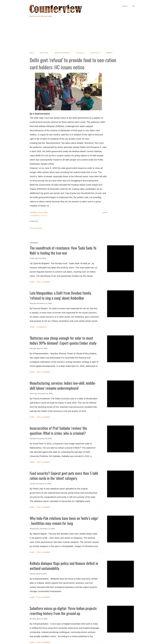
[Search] (125, 6)
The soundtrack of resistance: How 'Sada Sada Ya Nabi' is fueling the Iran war (63, 250)
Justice (44, 216)
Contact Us (80, 53)
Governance (35, 216)
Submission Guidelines (62, 53)
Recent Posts (95, 53)
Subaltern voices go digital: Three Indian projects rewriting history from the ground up (63, 611)
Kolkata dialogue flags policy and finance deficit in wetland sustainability (64, 566)
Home (31, 53)
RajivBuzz (109, 53)
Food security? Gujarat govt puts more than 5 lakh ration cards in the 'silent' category (64, 476)
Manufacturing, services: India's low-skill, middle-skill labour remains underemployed (63, 385)
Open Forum (44, 53)
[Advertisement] (82, 34)
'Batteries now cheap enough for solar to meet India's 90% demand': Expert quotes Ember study (63, 340)
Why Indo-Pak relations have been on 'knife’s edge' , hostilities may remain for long (64, 521)
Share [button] (105, 212)
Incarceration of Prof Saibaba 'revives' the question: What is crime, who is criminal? (58, 431)
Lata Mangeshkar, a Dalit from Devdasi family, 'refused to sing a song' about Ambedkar (61, 295)
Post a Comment (36, 228)
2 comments (42, 327)
